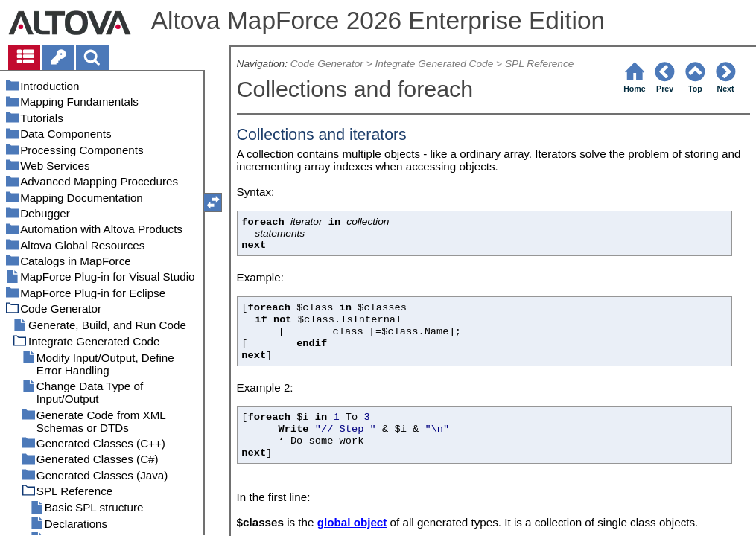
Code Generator (327, 64)
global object (352, 522)
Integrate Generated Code (434, 64)
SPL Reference (539, 64)
